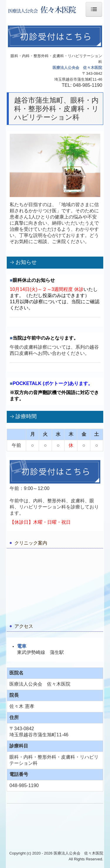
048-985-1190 (88, 85)
